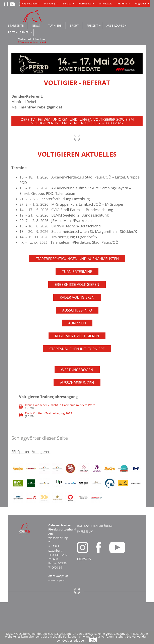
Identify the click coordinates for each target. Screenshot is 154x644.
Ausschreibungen (77, 424)
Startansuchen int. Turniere (77, 390)
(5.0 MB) (57, 448)
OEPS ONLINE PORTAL (114, 81)
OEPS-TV (84, 601)
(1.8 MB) (46, 456)
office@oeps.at (58, 618)
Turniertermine (77, 313)
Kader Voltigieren (77, 339)
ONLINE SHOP (114, 49)
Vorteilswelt (105, 4)
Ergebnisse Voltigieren (77, 326)
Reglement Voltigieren (77, 377)
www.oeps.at (57, 622)
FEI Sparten (21, 493)
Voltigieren (41, 493)
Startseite (16, 25)
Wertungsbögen (77, 411)
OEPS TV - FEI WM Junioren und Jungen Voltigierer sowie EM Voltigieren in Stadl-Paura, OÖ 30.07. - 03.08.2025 (77, 163)
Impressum (85, 573)
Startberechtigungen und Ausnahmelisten (77, 300)
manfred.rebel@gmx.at (42, 149)
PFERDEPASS (114, 67)
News (36, 25)
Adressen (77, 364)
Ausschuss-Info (77, 352)
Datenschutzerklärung (95, 568)
